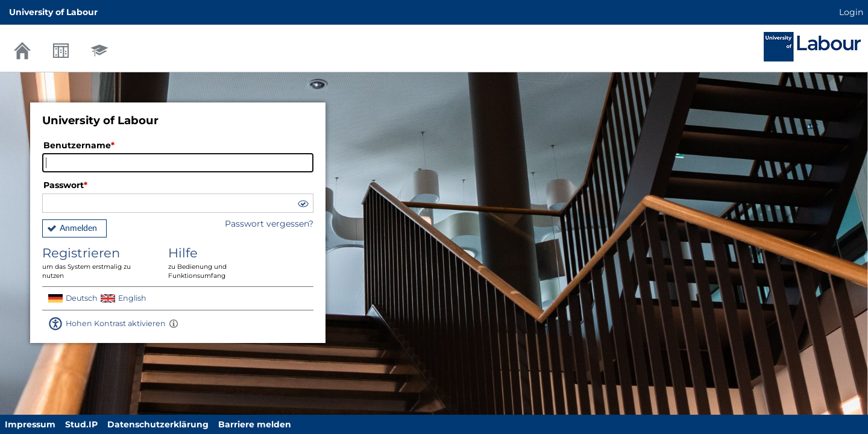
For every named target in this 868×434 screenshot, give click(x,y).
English (132, 298)
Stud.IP (81, 424)
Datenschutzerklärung (158, 424)
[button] (303, 205)
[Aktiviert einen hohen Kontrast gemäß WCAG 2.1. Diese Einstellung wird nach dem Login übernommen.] (174, 324)
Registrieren (96, 263)
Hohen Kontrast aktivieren (116, 323)
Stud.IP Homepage (812, 47)
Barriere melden (255, 424)
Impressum (30, 424)
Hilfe (222, 263)
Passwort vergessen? (269, 224)
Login (851, 12)
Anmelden (78, 228)
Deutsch (82, 298)
